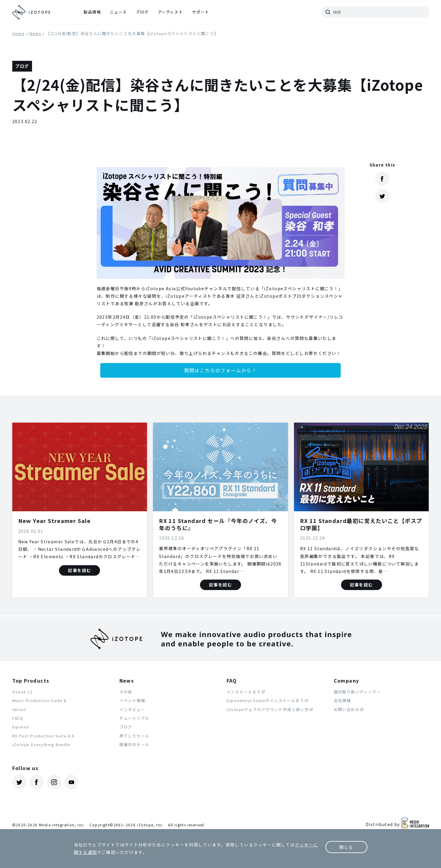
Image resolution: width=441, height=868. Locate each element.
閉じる (346, 847)
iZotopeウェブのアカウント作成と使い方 (268, 709)
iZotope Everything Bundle (41, 744)
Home (19, 33)
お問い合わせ (347, 709)
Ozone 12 (22, 692)
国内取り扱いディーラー (357, 692)
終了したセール (135, 736)
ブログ (142, 12)
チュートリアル (135, 718)
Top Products (31, 681)
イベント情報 (132, 700)
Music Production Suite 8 (39, 700)
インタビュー (132, 709)
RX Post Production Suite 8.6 (43, 736)
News (35, 33)
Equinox (21, 727)
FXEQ (18, 718)
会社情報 (343, 700)
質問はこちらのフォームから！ (221, 370)
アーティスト (170, 12)
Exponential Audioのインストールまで (265, 700)
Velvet (19, 709)
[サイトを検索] (375, 12)
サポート (201, 12)
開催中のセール (135, 744)
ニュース (118, 12)
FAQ (232, 681)
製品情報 (92, 12)
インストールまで (244, 692)
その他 (126, 692)
